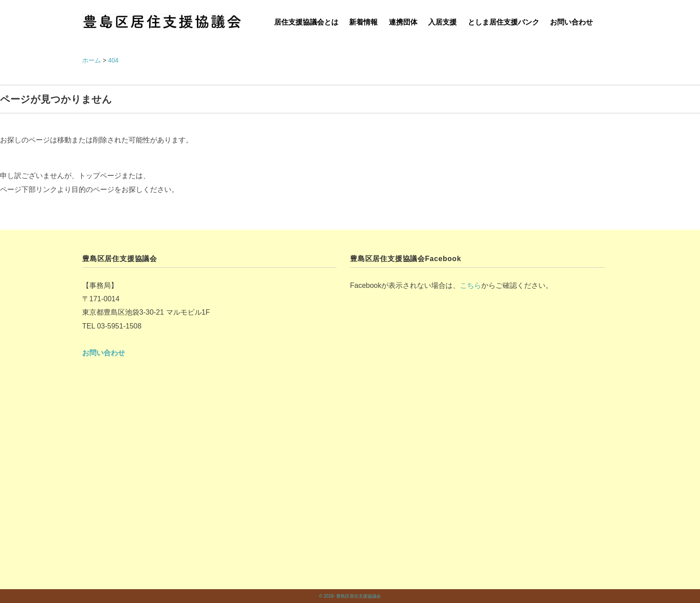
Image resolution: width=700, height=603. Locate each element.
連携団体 (403, 22)
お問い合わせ (571, 22)
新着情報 (363, 22)
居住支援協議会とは (306, 22)
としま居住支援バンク (504, 22)
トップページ (100, 176)
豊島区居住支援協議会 (358, 596)
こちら (471, 285)
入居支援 (442, 22)
